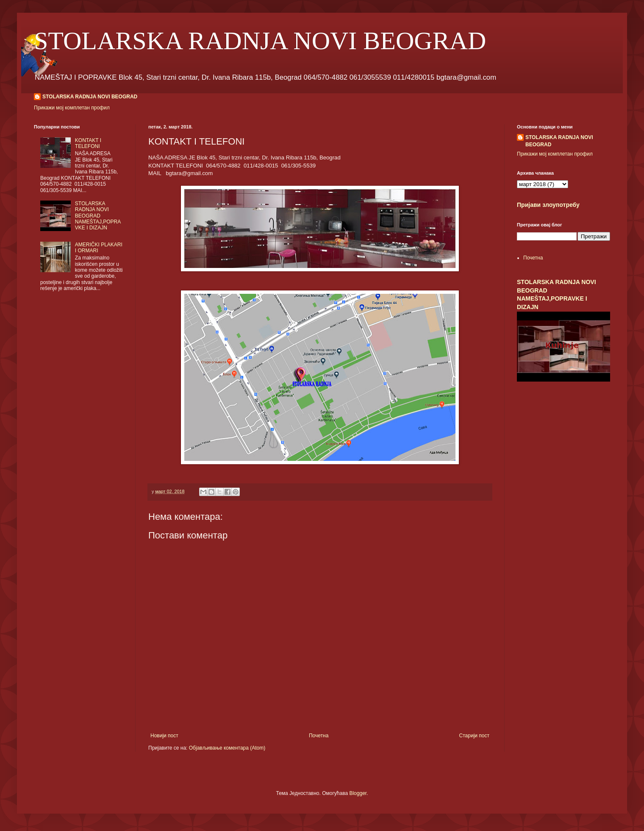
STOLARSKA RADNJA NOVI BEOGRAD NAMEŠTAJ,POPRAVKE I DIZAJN (98, 216)
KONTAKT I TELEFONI (88, 143)
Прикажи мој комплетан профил (72, 108)
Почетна (319, 736)
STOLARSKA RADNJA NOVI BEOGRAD (260, 41)
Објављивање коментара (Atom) (227, 748)
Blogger (358, 793)
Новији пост (164, 736)
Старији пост (474, 736)
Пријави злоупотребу (548, 205)
